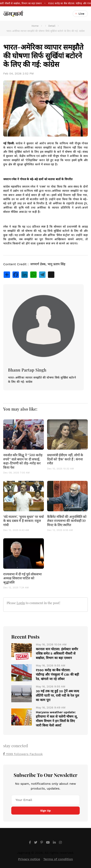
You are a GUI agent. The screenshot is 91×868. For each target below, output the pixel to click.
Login (21, 603)
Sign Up (45, 811)
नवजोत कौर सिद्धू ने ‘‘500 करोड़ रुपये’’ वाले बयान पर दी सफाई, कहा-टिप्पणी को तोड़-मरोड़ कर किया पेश (23, 461)
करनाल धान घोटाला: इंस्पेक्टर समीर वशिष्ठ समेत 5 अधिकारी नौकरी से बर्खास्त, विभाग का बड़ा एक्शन (57, 654)
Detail (52, 26)
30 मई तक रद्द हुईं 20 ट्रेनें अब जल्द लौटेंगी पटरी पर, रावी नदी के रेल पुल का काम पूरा (57, 696)
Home (35, 26)
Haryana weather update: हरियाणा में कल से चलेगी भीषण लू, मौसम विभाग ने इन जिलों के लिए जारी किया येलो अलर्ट (57, 719)
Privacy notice (29, 859)
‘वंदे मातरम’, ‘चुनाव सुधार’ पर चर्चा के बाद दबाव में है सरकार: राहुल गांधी (23, 521)
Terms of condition (58, 859)
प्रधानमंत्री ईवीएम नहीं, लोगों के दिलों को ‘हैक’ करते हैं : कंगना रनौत (65, 459)
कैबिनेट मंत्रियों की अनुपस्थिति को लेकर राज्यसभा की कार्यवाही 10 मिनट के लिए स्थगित (67, 521)
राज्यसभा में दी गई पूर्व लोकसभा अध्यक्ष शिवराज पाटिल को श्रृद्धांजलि (22, 578)
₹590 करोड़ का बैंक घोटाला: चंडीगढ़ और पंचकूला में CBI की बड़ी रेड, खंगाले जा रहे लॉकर (57, 675)
